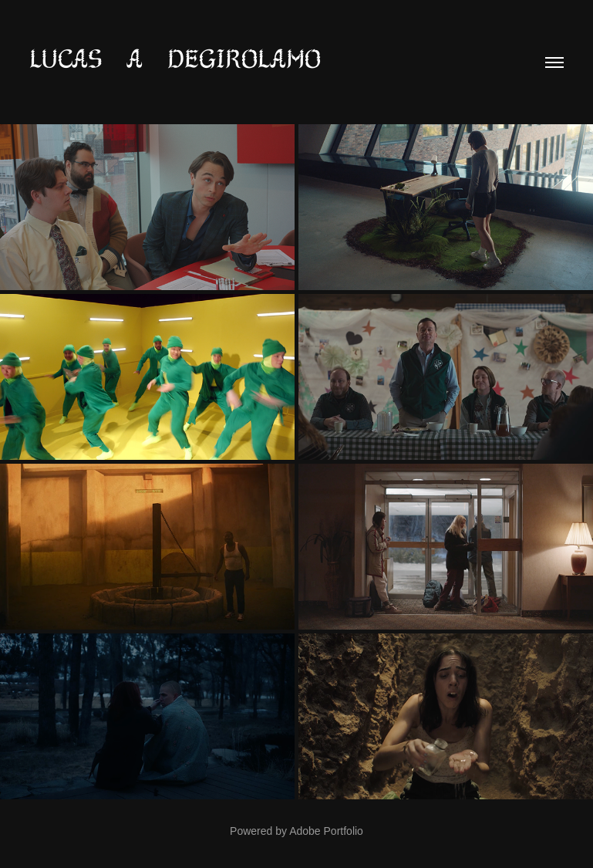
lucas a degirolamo (175, 59)
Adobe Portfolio (326, 831)
